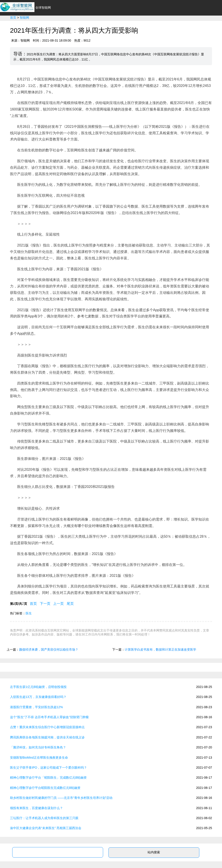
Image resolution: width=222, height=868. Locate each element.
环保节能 (117, 25)
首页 (55, 25)
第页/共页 (19, 604)
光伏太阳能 (140, 25)
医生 (29, 613)
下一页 (45, 604)
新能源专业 (185, 25)
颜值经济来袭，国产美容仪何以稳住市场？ (49, 649)
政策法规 (163, 25)
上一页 (59, 604)
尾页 (70, 604)
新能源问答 (210, 25)
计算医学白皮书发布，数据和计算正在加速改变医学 (160, 649)
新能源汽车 (95, 25)
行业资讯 (72, 25)
